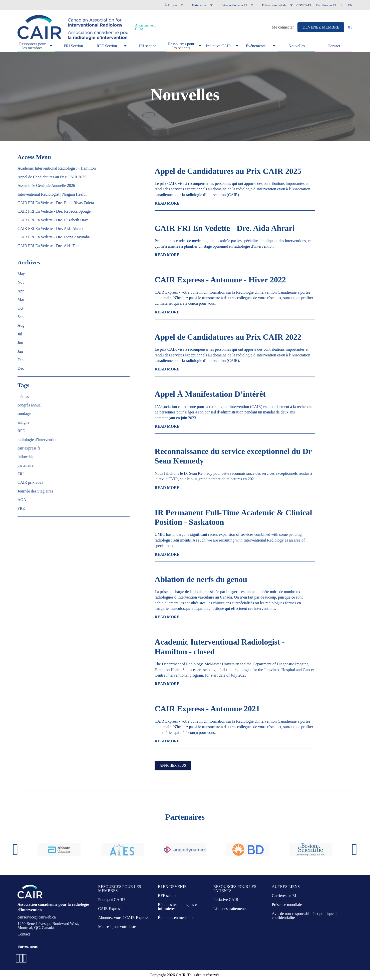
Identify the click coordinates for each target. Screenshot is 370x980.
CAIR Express (110, 909)
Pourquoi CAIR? (112, 900)
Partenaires (199, 5)
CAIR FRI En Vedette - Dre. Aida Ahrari (225, 228)
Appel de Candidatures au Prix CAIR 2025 (228, 171)
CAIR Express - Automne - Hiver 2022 (220, 280)
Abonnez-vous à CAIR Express (123, 918)
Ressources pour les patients (181, 46)
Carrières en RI (326, 5)
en (350, 5)
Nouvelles (297, 46)
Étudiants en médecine (176, 918)
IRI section (148, 46)
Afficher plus (173, 766)
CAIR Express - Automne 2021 (207, 709)
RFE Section (107, 46)
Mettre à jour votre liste (117, 927)
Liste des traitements (230, 909)
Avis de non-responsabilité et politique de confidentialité (305, 916)
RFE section (168, 896)
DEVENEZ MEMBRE (321, 27)
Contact (334, 46)
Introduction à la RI (234, 5)
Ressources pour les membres (32, 46)
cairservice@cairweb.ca (37, 917)
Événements (256, 46)
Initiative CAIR (218, 46)
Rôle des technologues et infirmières (178, 907)
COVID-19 (304, 5)
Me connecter (283, 27)
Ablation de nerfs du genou (201, 579)
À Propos (171, 5)
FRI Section (73, 46)
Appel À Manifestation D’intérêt (210, 394)
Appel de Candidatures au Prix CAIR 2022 (228, 337)
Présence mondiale (274, 5)
